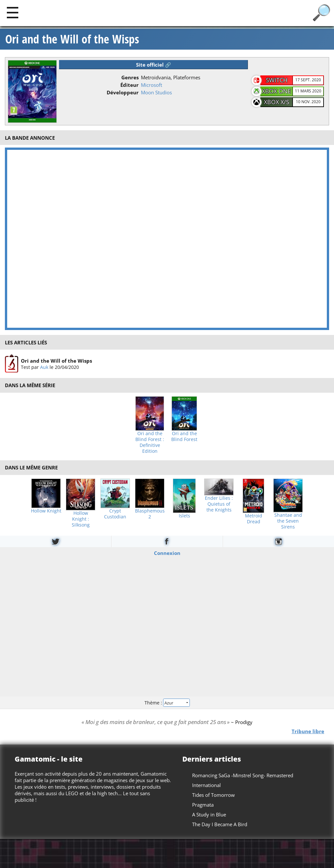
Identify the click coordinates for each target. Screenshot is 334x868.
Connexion (167, 553)
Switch (277, 80)
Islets (184, 516)
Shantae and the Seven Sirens (288, 521)
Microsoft (152, 85)
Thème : (167, 703)
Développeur (123, 92)
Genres (130, 77)
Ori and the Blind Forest (184, 436)
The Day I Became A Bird (220, 824)
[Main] (13, 12)
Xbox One (276, 91)
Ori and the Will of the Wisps (72, 39)
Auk (44, 367)
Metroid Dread (254, 519)
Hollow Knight (46, 511)
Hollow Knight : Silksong (81, 519)
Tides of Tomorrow (213, 795)
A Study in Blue (209, 814)
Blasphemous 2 (150, 514)
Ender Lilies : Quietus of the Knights (219, 504)
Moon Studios (156, 92)
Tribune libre (308, 731)
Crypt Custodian (115, 514)
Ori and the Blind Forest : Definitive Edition (150, 442)
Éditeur (129, 85)
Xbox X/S (277, 102)
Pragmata (203, 805)
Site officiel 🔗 (154, 65)
